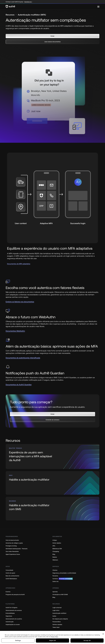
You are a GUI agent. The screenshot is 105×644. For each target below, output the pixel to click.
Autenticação (10, 620)
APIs (54, 544)
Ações (54, 614)
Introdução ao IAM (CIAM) (60, 593)
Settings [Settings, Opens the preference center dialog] (18, 640)
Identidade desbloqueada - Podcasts (17, 547)
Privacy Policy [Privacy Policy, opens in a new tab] (54, 636)
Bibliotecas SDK (57, 547)
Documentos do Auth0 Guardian (19, 385)
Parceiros (55, 574)
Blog (54, 552)
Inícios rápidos (57, 541)
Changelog (56, 550)
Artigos (55, 538)
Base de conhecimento (12, 574)
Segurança (9, 614)
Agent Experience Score (13, 552)
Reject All (52, 640)
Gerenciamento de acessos (14, 609)
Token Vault (56, 626)
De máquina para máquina (60, 617)
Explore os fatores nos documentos (20, 302)
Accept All (87, 640)
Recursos (10, 15)
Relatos (55, 555)
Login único (56, 609)
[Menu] (98, 7)
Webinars (55, 558)
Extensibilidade (10, 611)
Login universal (57, 606)
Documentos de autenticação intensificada (23, 358)
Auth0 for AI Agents (11, 606)
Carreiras (63, 577)
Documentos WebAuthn (15, 331)
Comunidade (9, 568)
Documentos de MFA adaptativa (19, 264)
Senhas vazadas (57, 623)
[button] (52, 36)
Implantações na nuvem (13, 623)
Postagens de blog (11, 544)
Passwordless (57, 620)
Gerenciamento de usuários (14, 617)
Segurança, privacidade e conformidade (64, 571)
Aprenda (55, 590)
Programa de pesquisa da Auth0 (15, 593)
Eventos (8, 590)
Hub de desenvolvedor (12, 538)
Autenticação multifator (59, 611)
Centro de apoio (10, 571)
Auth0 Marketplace (11, 577)
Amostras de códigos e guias (14, 541)
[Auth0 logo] (52, 7)
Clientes (55, 568)
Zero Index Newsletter (12, 550)
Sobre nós (56, 580)
